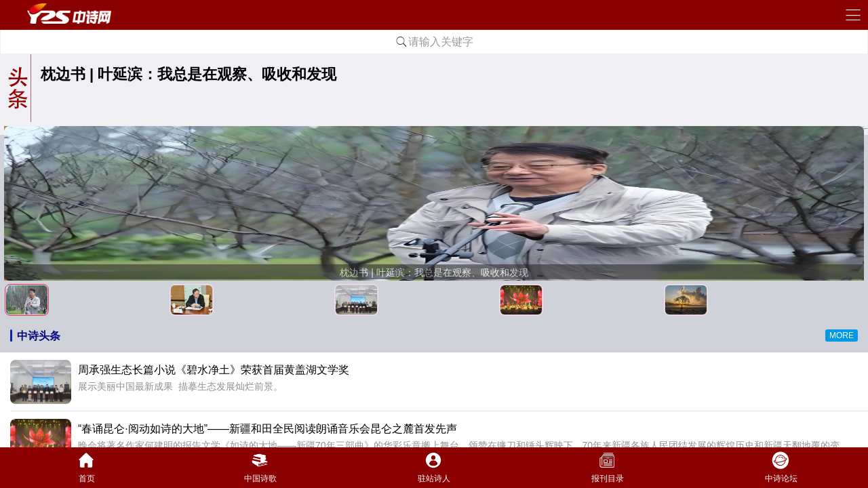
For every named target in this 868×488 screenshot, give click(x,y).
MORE (842, 335)
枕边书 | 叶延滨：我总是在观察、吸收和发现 (189, 74)
